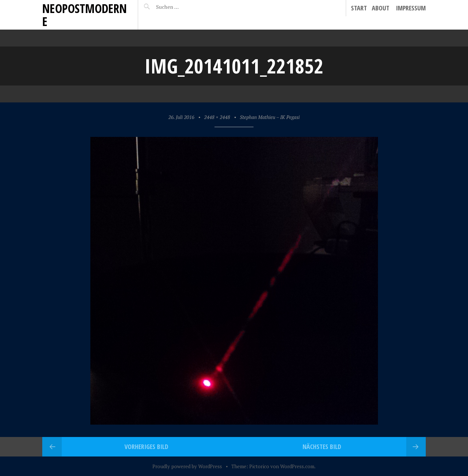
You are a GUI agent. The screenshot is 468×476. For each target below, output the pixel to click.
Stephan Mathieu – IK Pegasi (270, 117)
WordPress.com (297, 466)
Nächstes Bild (322, 447)
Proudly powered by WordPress (187, 466)
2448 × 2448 (217, 117)
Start (359, 8)
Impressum (411, 8)
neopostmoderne (84, 15)
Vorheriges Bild (146, 447)
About (381, 8)
